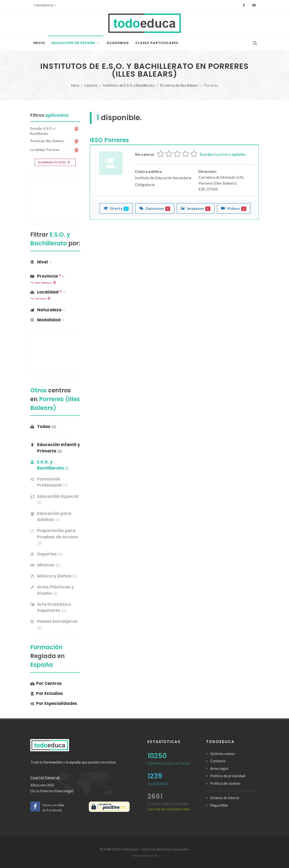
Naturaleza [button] (48, 310)
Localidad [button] (48, 292)
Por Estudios (47, 693)
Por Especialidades (54, 703)
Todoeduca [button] (45, 5)
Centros (91, 85)
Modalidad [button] (47, 320)
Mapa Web (219, 805)
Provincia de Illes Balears (179, 85)
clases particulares (168, 806)
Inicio (75, 85)
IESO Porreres (109, 140)
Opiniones (155, 208)
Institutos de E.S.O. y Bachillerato (129, 85)
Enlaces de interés (225, 798)
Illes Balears (43, 283)
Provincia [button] (47, 276)
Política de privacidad (228, 776)
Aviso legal (219, 768)
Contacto (218, 761)
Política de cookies (225, 783)
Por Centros (46, 683)
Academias (158, 784)
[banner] (55, 482)
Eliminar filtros (55, 162)
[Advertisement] (55, 199)
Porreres (41, 299)
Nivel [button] (41, 262)
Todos (43, 427)
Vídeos (234, 208)
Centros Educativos (169, 763)
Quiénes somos (222, 753)
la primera (223, 154)
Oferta (116, 208)
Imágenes (196, 208)
